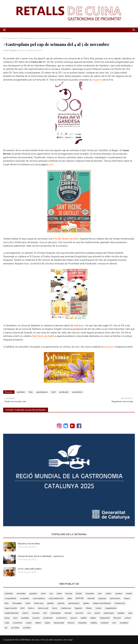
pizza (7, 618)
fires (31, 392)
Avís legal (68, 640)
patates (121, 613)
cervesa (119, 594)
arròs (43, 594)
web (50, 164)
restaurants (105, 618)
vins (114, 623)
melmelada (56, 613)
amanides (21, 594)
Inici (5, 38)
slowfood (17, 623)
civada (129, 594)
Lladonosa (66, 608)
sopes (29, 623)
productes (64, 392)
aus (51, 594)
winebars (124, 623)
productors (13, 38)
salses (128, 618)
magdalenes (111, 608)
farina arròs (115, 598)
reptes (93, 618)
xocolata (15, 628)
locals (99, 608)
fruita (28, 603)
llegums (78, 608)
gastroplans (42, 392)
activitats (21, 392)
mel (45, 613)
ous (89, 613)
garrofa (61, 603)
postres (36, 618)
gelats (86, 603)
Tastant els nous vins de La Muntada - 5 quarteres (41, 556)
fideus (127, 598)
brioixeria (90, 594)
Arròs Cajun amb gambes (30, 569)
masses (36, 613)
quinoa (74, 618)
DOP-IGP (80, 598)
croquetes (25, 598)
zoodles (27, 628)
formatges (17, 603)
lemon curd (43, 608)
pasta (97, 613)
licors (55, 608)
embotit (91, 598)
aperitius (33, 594)
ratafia (84, 618)
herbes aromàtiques (102, 603)
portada (25, 618)
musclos (79, 613)
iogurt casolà (11, 608)
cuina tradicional (56, 598)
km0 (54, 392)
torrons (71, 623)
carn (100, 594)
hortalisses (120, 603)
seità (7, 623)
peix (130, 613)
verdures (105, 623)
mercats (68, 613)
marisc (25, 613)
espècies (102, 598)
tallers (38, 623)
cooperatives (10, 598)
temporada (59, 623)
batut (59, 594)
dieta (70, 598)
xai (6, 628)
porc (15, 618)
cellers (108, 594)
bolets (79, 594)
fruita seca (39, 603)
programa (97, 80)
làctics (31, 608)
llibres (89, 608)
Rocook (117, 618)
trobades (82, 623)
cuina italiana (39, 598)
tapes (48, 623)
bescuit (69, 594)
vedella (94, 623)
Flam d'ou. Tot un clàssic (29, 543)
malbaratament (12, 613)
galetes (51, 603)
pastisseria (109, 613)
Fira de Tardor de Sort (66, 239)
